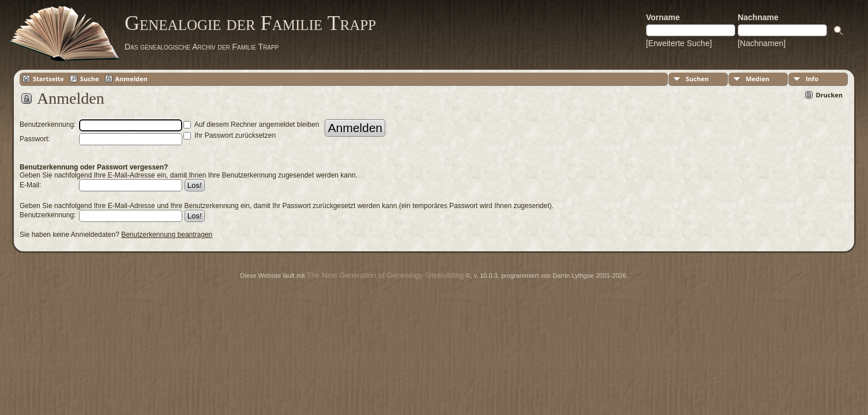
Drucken (829, 95)
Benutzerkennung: (48, 215)
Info (812, 79)
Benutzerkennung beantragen (167, 235)
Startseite (48, 79)
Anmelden (131, 79)
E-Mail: (30, 185)
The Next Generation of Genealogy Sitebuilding (385, 275)
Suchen (697, 79)
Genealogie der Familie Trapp (250, 23)
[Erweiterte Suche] (679, 43)
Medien (758, 79)
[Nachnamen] (762, 43)
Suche (90, 79)
